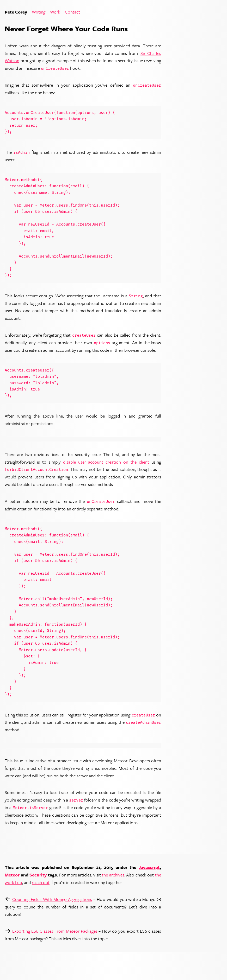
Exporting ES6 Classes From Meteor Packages (55, 931)
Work (55, 12)
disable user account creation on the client (106, 462)
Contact (72, 12)
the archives (113, 875)
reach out (41, 882)
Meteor (12, 875)
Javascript (149, 867)
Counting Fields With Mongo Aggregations (52, 899)
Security (38, 875)
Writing (39, 12)
